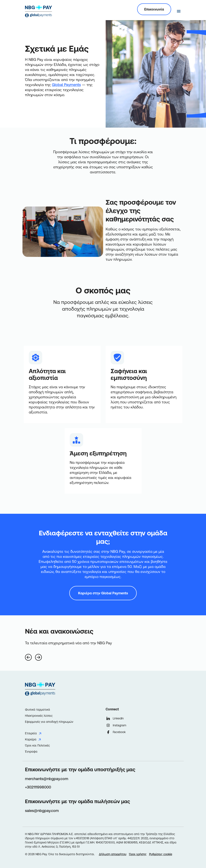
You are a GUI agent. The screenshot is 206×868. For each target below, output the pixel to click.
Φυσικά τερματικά (37, 710)
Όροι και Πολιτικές (37, 745)
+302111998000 (38, 787)
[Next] (38, 656)
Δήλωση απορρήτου (113, 854)
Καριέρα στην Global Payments (103, 593)
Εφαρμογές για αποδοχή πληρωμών (49, 722)
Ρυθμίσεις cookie (161, 854)
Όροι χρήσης (138, 854)
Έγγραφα (31, 752)
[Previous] (28, 656)
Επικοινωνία (154, 9)
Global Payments (66, 85)
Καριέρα (31, 739)
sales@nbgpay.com (42, 811)
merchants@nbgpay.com (47, 779)
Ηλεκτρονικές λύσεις (39, 716)
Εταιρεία (31, 733)
